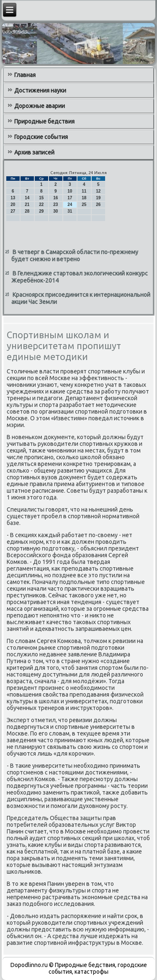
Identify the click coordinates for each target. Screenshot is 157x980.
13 (13, 198)
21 (27, 204)
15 (41, 198)
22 (41, 204)
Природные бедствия (44, 121)
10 (70, 191)
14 (27, 198)
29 (41, 211)
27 (13, 211)
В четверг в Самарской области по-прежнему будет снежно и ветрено (75, 256)
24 (70, 204)
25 (84, 204)
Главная (25, 75)
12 (98, 191)
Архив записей (34, 152)
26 (98, 204)
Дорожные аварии (40, 106)
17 (70, 198)
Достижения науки (40, 90)
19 (98, 198)
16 (55, 198)
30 (55, 211)
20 (13, 204)
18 (84, 198)
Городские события (41, 137)
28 (27, 211)
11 (84, 191)
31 (70, 211)
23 (55, 204)
